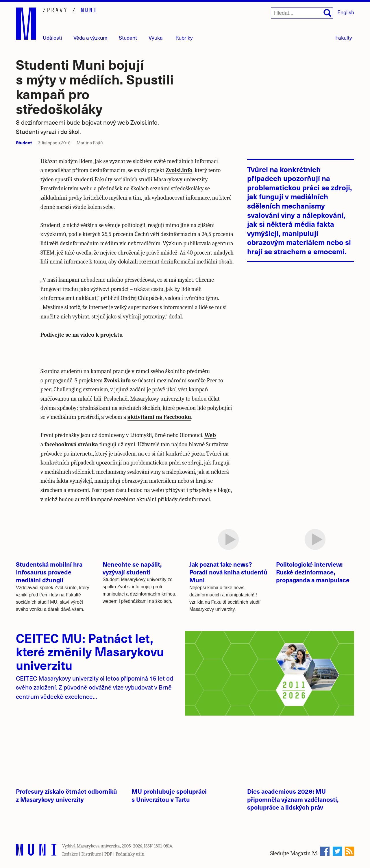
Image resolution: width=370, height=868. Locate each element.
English (346, 12)
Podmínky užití (130, 854)
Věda (90, 37)
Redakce (70, 854)
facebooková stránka (71, 444)
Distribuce (91, 854)
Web (210, 435)
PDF (108, 854)
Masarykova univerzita (98, 846)
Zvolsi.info (179, 170)
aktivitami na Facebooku (159, 417)
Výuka (156, 37)
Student (128, 37)
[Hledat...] (302, 13)
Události (52, 37)
